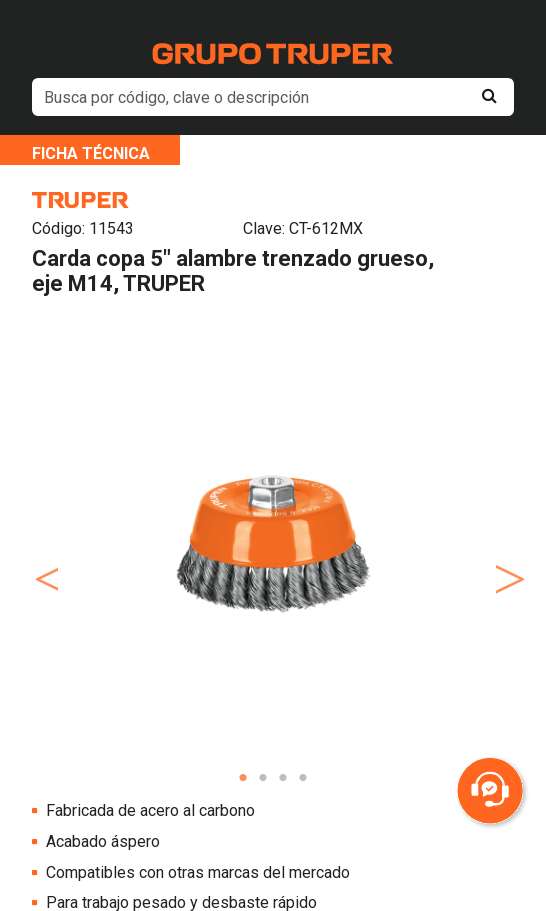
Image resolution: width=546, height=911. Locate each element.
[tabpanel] (273, 543)
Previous (43, 559)
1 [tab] (243, 778)
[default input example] (273, 97)
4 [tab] (303, 778)
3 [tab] (283, 778)
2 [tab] (263, 778)
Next (503, 559)
